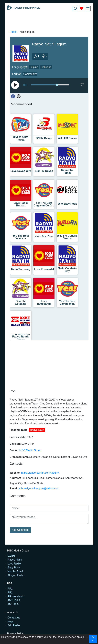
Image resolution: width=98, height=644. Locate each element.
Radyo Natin (37, 430)
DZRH (11, 556)
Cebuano (46, 67)
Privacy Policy (15, 634)
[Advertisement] (49, 22)
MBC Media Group (30, 450)
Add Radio (14, 625)
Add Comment (20, 530)
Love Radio (14, 564)
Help (10, 622)
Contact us (14, 618)
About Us (13, 612)
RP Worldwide (16, 597)
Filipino (34, 67)
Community (30, 74)
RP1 (10, 589)
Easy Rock (14, 568)
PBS (10, 584)
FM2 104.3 (14, 600)
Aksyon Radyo (16, 575)
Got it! (93, 639)
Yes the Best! (15, 571)
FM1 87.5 (13, 604)
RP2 (10, 593)
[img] (88, 9)
